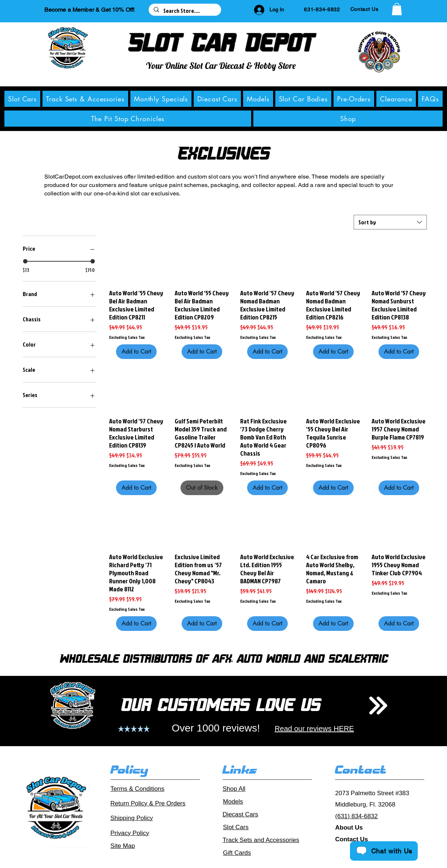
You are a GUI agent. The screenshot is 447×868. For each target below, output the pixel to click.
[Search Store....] (185, 11)
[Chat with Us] (384, 851)
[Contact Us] (364, 9)
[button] (397, 9)
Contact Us (352, 839)
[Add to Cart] (136, 352)
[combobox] (390, 222)
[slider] (25, 261)
